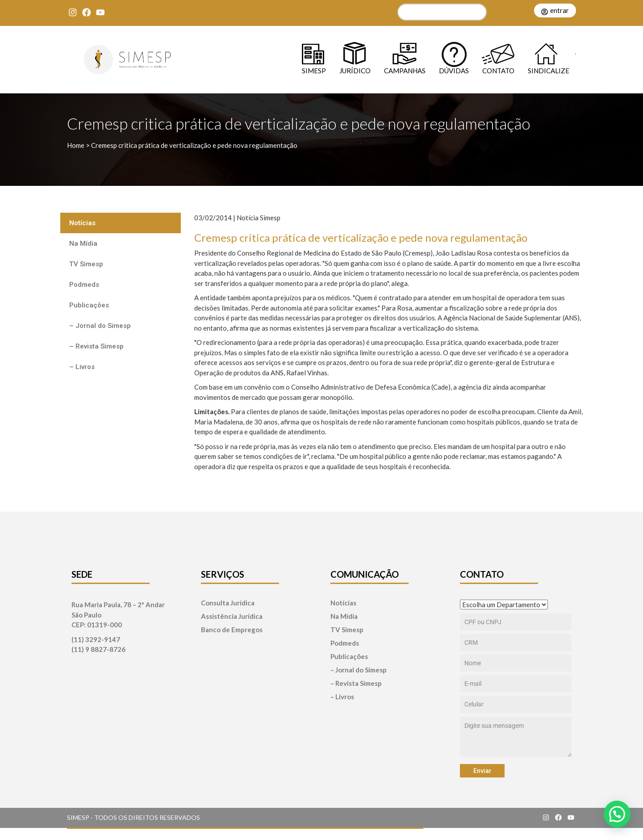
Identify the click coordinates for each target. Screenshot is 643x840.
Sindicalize (549, 70)
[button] (617, 814)
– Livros (82, 367)
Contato (498, 70)
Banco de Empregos (232, 630)
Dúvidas (454, 70)
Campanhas (405, 70)
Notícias (82, 223)
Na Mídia (83, 244)
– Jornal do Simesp (100, 326)
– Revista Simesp (96, 346)
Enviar (482, 771)
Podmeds (84, 285)
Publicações (89, 305)
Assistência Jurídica (232, 616)
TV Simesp (86, 264)
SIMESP (314, 70)
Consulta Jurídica (228, 603)
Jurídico (355, 70)
